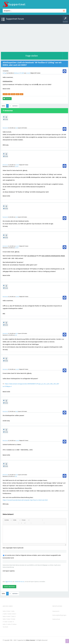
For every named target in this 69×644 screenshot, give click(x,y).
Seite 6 (5, 616)
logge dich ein (9, 582)
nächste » (15, 106)
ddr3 (22, 94)
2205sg (13, 94)
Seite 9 (5, 619)
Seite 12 (7, 622)
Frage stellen (32, 56)
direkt (6, 627)
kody (17, 128)
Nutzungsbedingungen (59, 615)
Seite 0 (5, 611)
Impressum (56, 611)
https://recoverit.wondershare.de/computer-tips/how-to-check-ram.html (25, 500)
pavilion (5, 94)
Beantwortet (5, 128)
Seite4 (10, 614)
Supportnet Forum (15, 19)
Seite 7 (9, 616)
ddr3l (18, 94)
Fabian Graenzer (31, 640)
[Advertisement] (34, 37)
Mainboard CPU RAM (19, 73)
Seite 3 (6, 614)
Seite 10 (9, 619)
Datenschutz (56, 619)
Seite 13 (12, 622)
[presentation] (16, 576)
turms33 (28, 73)
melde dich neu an (19, 582)
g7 (9, 94)
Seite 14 (5, 624)
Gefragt (5, 73)
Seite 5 (14, 614)
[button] (8, 520)
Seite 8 (13, 616)
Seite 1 (9, 611)
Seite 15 (10, 624)
